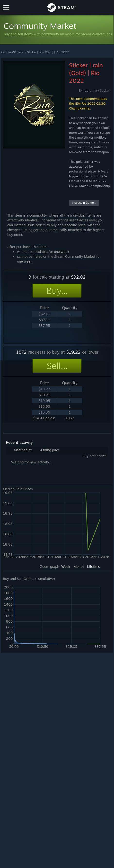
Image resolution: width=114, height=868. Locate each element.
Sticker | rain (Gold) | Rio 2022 (48, 52)
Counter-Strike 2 (12, 52)
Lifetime (94, 567)
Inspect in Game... (84, 203)
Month (79, 567)
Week (66, 567)
